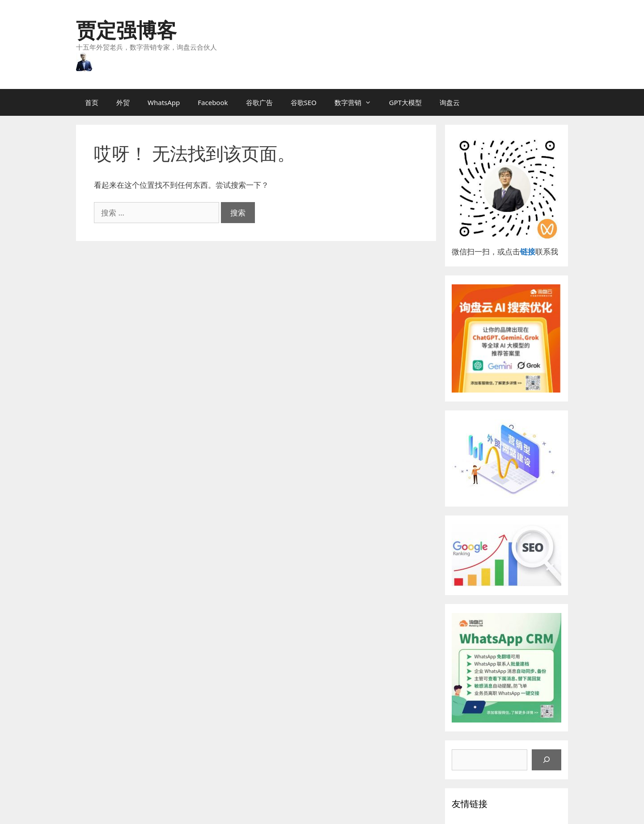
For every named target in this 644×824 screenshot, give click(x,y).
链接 (528, 251)
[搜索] (547, 760)
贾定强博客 (126, 30)
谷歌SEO (304, 102)
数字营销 (357, 102)
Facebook (213, 102)
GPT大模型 (405, 102)
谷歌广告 (259, 102)
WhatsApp (164, 102)
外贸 (123, 102)
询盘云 (450, 102)
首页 (92, 102)
